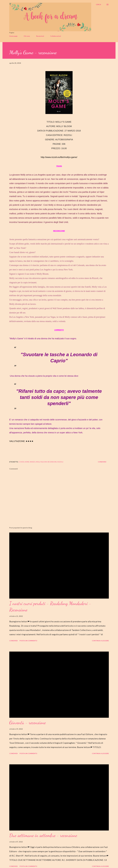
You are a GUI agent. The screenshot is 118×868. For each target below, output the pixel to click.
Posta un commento (28, 641)
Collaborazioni (56, 36)
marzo (33, 462)
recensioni (52, 462)
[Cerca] (98, 5)
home (27, 462)
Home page (13, 36)
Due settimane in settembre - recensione (43, 835)
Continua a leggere (100, 641)
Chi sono (27, 36)
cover (21, 462)
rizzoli (60, 462)
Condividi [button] (102, 462)
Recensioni (40, 36)
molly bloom (41, 462)
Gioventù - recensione (28, 723)
